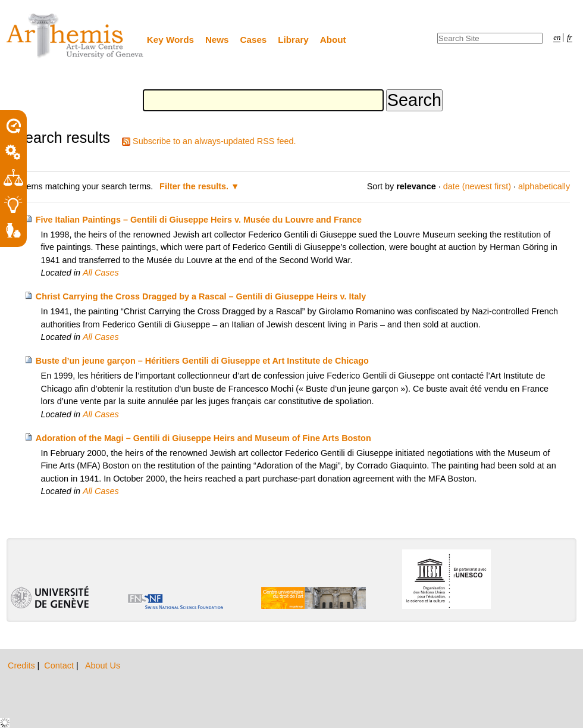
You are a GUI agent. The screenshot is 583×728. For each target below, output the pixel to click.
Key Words (170, 40)
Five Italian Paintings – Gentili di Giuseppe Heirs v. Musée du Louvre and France (199, 220)
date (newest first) (477, 186)
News (217, 40)
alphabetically (544, 186)
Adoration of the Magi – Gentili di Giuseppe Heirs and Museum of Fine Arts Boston (203, 438)
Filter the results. (195, 186)
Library (293, 40)
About (333, 40)
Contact (60, 665)
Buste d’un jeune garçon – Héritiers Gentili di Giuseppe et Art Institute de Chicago (202, 361)
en (557, 38)
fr (570, 38)
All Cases (101, 273)
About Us (103, 665)
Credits (23, 665)
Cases (254, 40)
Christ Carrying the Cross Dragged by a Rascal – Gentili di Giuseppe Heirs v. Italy (201, 296)
